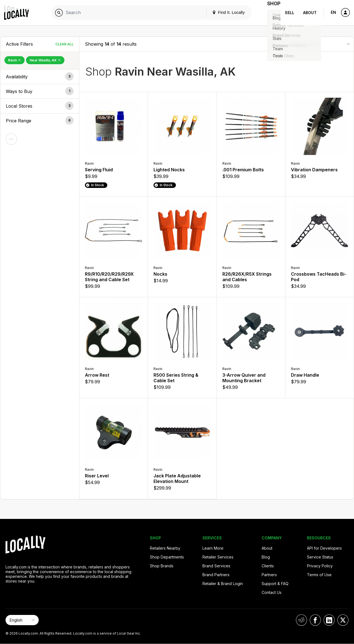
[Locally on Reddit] (301, 620)
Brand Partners (216, 575)
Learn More (213, 548)
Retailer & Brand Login (223, 584)
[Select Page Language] (22, 620)
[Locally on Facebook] (315, 620)
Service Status (320, 557)
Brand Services (216, 566)
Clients (268, 566)
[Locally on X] (343, 620)
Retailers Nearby (165, 548)
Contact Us (272, 592)
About (310, 13)
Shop (270, 13)
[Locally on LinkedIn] (329, 620)
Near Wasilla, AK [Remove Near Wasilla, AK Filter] (45, 60)
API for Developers (324, 548)
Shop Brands (162, 566)
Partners (269, 575)
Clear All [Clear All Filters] (64, 44)
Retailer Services (218, 557)
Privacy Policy (320, 566)
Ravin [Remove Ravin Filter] (15, 60)
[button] (40, 77)
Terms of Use (319, 575)
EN (333, 12)
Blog (266, 557)
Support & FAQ (275, 584)
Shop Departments (167, 557)
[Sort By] (321, 44)
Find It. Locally (222, 12)
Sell (290, 13)
